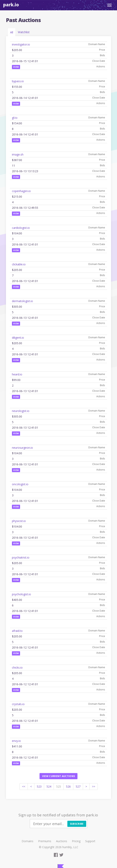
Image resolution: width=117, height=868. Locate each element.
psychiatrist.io (21, 557)
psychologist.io (21, 594)
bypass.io (18, 81)
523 (39, 786)
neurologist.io (21, 411)
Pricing (76, 841)
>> (94, 786)
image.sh (18, 154)
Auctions (62, 841)
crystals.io (18, 704)
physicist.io (19, 521)
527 (78, 786)
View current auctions (58, 776)
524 (49, 786)
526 (68, 786)
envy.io (16, 741)
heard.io (17, 374)
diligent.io (18, 338)
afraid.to (17, 631)
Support (90, 841)
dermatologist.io (22, 301)
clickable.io (19, 264)
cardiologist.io (21, 228)
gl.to (15, 118)
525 (59, 786)
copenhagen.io (21, 191)
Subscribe (77, 824)
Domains (28, 841)
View (16, 67)
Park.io (11, 5)
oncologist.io (20, 484)
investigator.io (21, 44)
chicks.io (17, 667)
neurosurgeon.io (22, 448)
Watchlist (24, 32)
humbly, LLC (70, 847)
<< (24, 786)
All (12, 32)
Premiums (45, 841)
